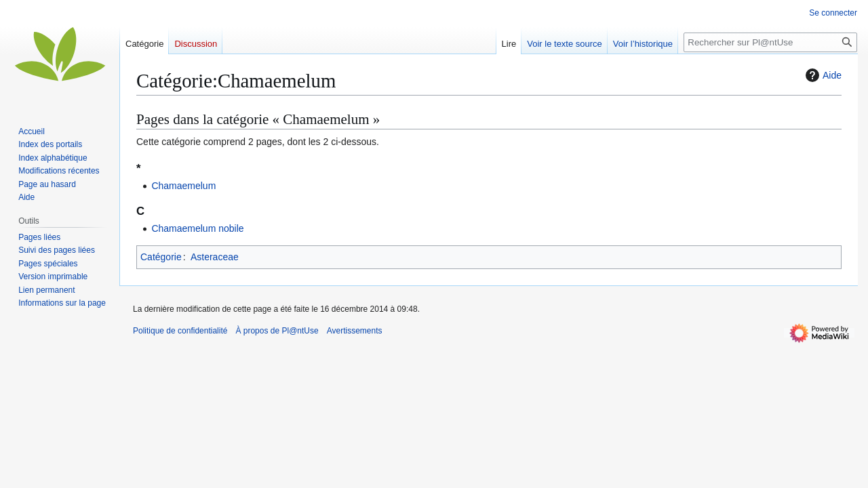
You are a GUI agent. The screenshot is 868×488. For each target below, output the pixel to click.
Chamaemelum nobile (197, 228)
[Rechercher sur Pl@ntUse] (770, 42)
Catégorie (161, 257)
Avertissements (355, 331)
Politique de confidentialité (180, 331)
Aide (822, 75)
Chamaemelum (183, 186)
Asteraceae (215, 257)
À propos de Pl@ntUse (277, 331)
